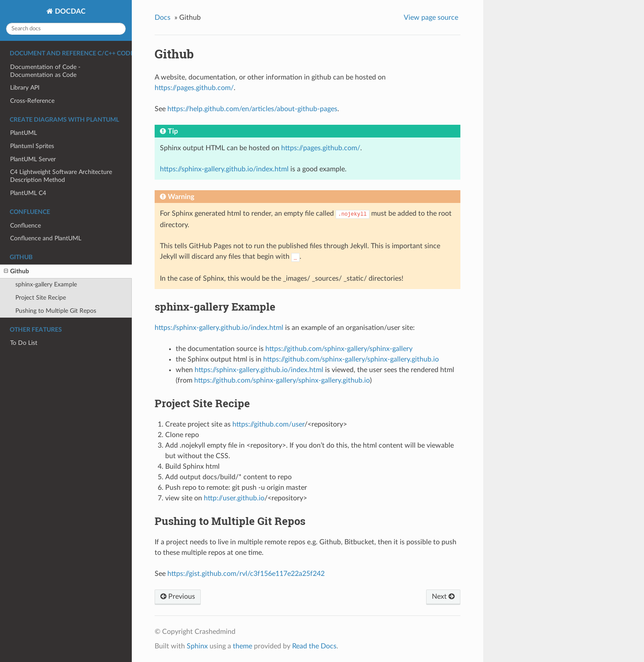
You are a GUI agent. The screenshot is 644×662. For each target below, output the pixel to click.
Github (16, 271)
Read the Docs (314, 646)
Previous (178, 597)
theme (242, 646)
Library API (25, 88)
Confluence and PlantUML (46, 238)
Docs (163, 18)
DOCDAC (69, 11)
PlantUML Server (33, 159)
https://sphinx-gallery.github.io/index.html (224, 169)
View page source (431, 18)
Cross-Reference (32, 101)
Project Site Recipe (41, 298)
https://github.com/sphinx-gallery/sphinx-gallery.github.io (351, 359)
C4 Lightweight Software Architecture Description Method (61, 176)
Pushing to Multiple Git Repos (56, 311)
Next (443, 597)
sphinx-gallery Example (46, 284)
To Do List (24, 343)
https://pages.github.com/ (194, 88)
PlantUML (24, 133)
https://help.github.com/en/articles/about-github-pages (252, 109)
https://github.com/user (268, 424)
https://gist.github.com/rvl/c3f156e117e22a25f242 (246, 574)
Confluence (25, 226)
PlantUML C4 (28, 193)
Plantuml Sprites (32, 146)
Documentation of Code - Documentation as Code (45, 71)
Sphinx (197, 646)
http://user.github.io (234, 498)
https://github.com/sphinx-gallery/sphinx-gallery (339, 349)
